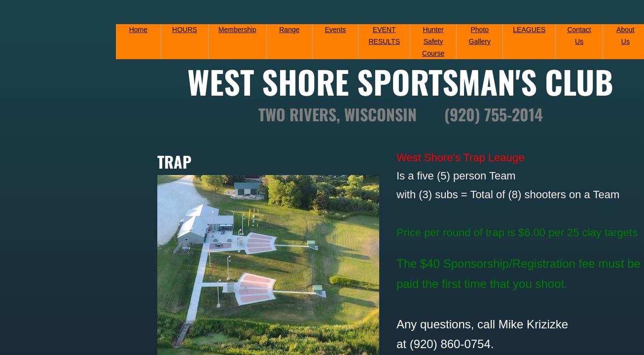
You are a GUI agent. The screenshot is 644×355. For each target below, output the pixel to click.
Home (138, 30)
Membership (237, 30)
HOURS (185, 30)
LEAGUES (529, 30)
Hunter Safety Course (433, 41)
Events (336, 30)
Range (289, 30)
